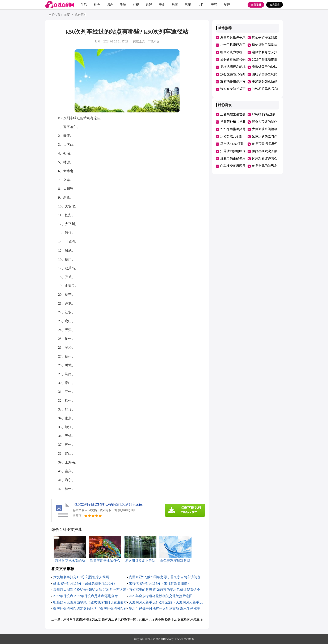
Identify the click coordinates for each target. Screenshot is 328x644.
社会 (97, 5)
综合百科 (81, 15)
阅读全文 (139, 42)
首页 (67, 15)
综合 (110, 5)
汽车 (188, 5)
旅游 (123, 5)
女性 (201, 5)
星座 (227, 5)
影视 (136, 5)
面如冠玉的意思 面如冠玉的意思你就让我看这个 (164, 590)
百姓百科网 (159, 639)
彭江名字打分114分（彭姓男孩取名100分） (85, 583)
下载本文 (154, 42)
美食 (162, 5)
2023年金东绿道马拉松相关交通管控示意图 (161, 596)
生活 (84, 5)
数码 (149, 5)
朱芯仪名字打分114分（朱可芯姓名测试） (160, 583)
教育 (175, 5)
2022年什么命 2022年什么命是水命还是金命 (85, 596)
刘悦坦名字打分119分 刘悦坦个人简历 (81, 577)
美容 (214, 5)
